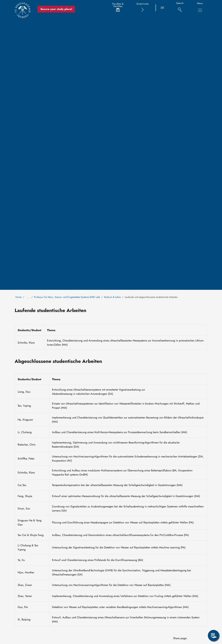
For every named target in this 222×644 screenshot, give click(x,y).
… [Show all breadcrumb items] (28, 297)
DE (162, 8)
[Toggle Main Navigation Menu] (200, 10)
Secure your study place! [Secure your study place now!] (56, 9)
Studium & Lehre (112, 297)
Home (18, 297)
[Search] (180, 8)
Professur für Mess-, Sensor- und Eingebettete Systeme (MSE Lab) (67, 297)
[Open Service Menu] (214, 636)
